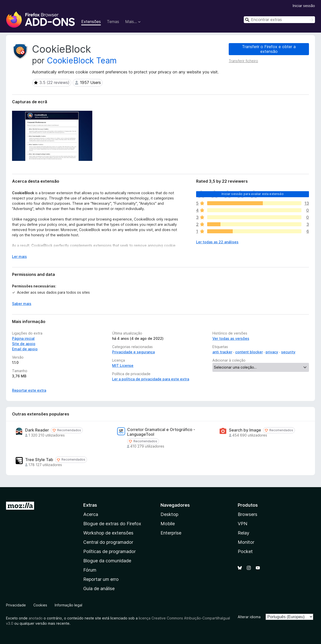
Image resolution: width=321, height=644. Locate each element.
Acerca (91, 514)
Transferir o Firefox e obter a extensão (269, 49)
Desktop (169, 514)
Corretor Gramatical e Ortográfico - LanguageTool (161, 432)
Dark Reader (37, 430)
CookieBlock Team (82, 61)
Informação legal (68, 605)
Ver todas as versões (231, 338)
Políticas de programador (109, 551)
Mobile (168, 524)
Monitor (246, 542)
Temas (113, 22)
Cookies (40, 605)
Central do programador (108, 542)
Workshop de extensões (108, 533)
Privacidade (16, 605)
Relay (244, 533)
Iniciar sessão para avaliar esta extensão (253, 194)
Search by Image (245, 430)
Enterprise (171, 533)
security (288, 352)
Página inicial (23, 338)
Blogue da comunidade (107, 561)
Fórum (90, 570)
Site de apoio (24, 344)
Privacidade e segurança (133, 352)
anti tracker (222, 352)
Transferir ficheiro (243, 61)
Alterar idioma (249, 617)
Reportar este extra (29, 390)
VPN (243, 524)
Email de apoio (25, 349)
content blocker (249, 352)
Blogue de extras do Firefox (112, 524)
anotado (36, 618)
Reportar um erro (101, 579)
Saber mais (22, 304)
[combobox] (279, 20)
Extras (90, 505)
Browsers (248, 514)
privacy (272, 352)
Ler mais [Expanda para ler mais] (19, 256)
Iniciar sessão (304, 6)
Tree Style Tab (39, 460)
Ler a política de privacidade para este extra (151, 379)
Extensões (91, 22)
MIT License (123, 365)
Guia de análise (99, 588)
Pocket (245, 551)
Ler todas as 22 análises (217, 242)
